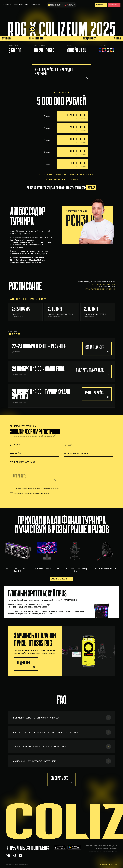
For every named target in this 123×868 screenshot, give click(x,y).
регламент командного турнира (61, 187)
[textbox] (35, 445)
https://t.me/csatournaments (103, 291)
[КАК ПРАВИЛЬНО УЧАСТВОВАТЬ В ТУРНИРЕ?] (61, 768)
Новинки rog (101, 5)
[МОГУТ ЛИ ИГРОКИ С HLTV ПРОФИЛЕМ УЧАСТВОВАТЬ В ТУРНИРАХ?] (61, 739)
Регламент (18, 5)
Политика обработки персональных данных (102, 851)
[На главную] (61, 5)
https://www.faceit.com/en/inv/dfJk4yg (100, 296)
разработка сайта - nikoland (108, 865)
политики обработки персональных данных (43, 488)
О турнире (7, 5)
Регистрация (114, 5)
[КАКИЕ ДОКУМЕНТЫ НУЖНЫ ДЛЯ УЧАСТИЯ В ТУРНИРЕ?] (61, 754)
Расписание (35, 5)
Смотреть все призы (62, 579)
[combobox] (35, 445)
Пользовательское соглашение (106, 848)
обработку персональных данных (37, 494)
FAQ (27, 5)
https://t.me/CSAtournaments (28, 848)
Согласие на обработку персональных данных (101, 846)
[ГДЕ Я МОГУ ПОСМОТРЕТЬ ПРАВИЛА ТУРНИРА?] (61, 725)
